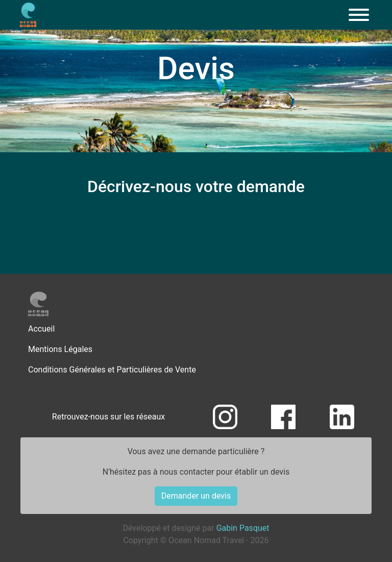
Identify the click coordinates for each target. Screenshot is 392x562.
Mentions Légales (60, 349)
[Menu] (359, 15)
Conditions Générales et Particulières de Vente (112, 370)
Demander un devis (196, 496)
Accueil (41, 329)
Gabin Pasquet (243, 528)
